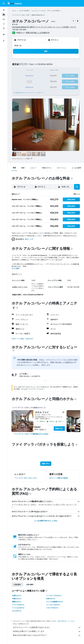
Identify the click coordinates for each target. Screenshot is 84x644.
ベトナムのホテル (18, 608)
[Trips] (4, 35)
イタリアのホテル (52, 608)
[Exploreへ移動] (4, 28)
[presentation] (31, 158)
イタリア (21, 11)
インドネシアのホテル (54, 596)
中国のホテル (17, 599)
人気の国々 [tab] (17, 585)
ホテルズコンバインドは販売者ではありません (47, 628)
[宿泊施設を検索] (4, 15)
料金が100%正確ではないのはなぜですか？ (47, 635)
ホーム (14, 11)
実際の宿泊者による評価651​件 (38, 33)
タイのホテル (17, 611)
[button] (4, 3)
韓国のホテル (17, 602)
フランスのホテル (18, 605)
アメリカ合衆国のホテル (55, 602)
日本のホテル (51, 599)
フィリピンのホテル (53, 605)
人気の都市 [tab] (30, 585)
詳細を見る (59, 428)
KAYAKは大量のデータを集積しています (47, 631)
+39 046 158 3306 (19, 30)
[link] (31, 434)
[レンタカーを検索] (4, 19)
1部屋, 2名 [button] (18, 46)
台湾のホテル (17, 596)
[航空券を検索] (4, 10)
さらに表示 (16, 268)
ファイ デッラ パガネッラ (20, 15)
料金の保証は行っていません (66, 621)
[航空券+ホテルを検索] (4, 24)
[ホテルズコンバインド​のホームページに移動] (15, 3)
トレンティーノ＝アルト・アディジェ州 (43, 11)
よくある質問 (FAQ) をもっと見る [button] (46, 521)
